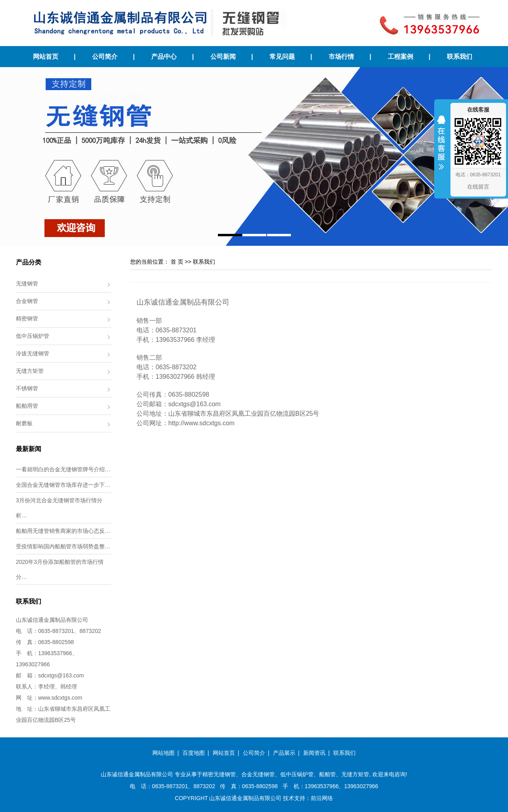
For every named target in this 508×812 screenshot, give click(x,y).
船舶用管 (27, 406)
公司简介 (105, 57)
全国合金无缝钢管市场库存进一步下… (63, 485)
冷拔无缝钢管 (33, 353)
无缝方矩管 (30, 371)
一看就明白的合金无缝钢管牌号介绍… (63, 469)
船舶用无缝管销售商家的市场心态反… (63, 531)
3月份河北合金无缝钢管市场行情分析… (59, 508)
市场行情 (341, 57)
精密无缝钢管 (219, 774)
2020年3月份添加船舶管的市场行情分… (60, 569)
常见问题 (282, 57)
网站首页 (46, 57)
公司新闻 (223, 57)
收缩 (441, 148)
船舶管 (327, 774)
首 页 (177, 262)
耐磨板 (24, 423)
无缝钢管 (27, 284)
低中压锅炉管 (33, 336)
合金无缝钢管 (258, 774)
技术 (289, 798)
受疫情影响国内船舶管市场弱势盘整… (63, 546)
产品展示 (284, 753)
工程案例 (400, 57)
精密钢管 (27, 318)
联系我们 (460, 57)
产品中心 (164, 57)
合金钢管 (27, 301)
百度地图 (194, 753)
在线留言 (478, 187)
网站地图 (164, 753)
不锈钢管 (27, 388)
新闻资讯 (314, 753)
